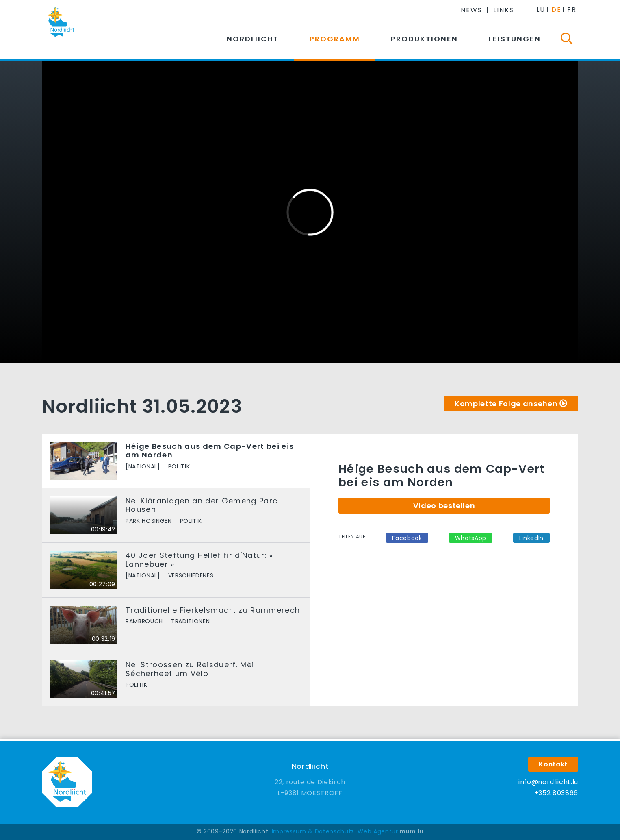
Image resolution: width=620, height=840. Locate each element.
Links (504, 10)
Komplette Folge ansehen (506, 404)
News (472, 10)
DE (556, 10)
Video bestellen (444, 506)
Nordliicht (253, 39)
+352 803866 (556, 793)
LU (541, 10)
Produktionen (424, 39)
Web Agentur (378, 831)
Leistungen (515, 39)
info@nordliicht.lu (548, 782)
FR (572, 10)
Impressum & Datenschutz (313, 831)
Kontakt (553, 764)
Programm (335, 39)
